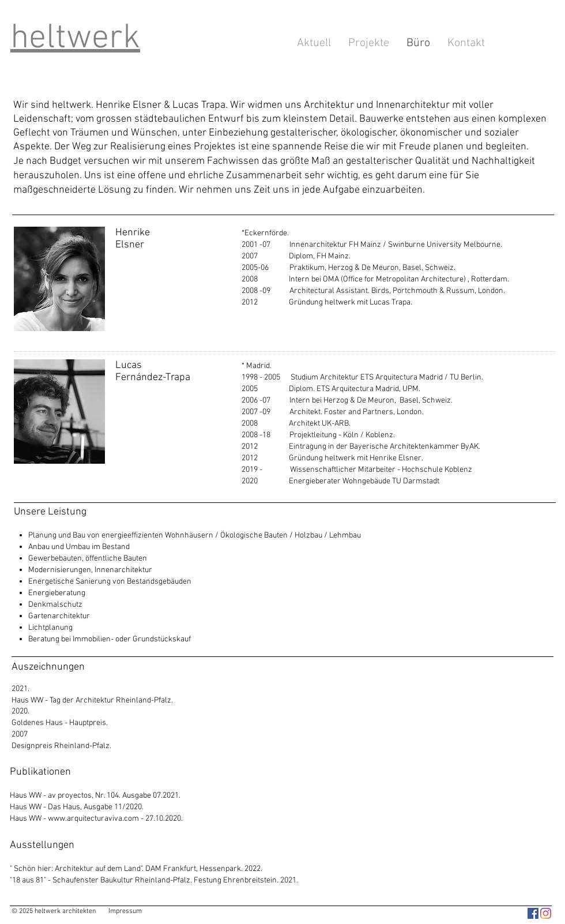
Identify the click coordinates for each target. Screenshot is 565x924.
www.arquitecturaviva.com (93, 819)
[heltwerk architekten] (533, 913)
